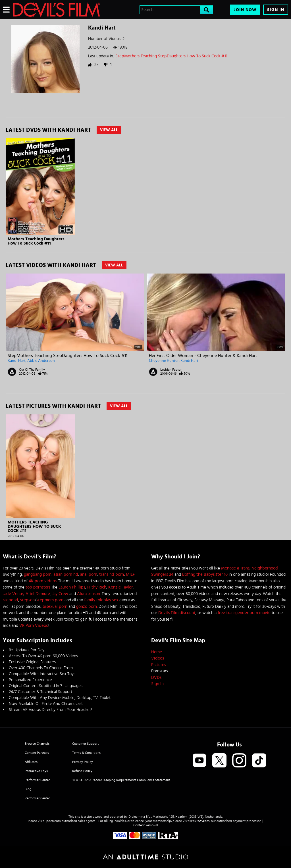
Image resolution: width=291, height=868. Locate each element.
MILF (130, 574)
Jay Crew (60, 594)
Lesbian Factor (171, 370)
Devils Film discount (177, 613)
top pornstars (38, 587)
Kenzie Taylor (120, 587)
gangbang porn (38, 574)
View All (109, 130)
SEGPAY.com (199, 821)
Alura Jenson (89, 594)
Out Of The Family (32, 370)
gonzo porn (87, 607)
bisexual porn (55, 607)
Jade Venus (13, 594)
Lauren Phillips (72, 587)
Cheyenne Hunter (164, 361)
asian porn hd (66, 574)
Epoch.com (53, 821)
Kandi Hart (17, 361)
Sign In (276, 10)
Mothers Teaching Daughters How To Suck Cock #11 (36, 241)
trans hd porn (112, 574)
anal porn (89, 574)
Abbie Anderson (41, 361)
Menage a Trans (235, 568)
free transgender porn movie (244, 613)
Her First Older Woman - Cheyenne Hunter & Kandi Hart (203, 356)
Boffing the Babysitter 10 (205, 574)
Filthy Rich (97, 587)
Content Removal (146, 825)
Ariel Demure (38, 594)
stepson (27, 600)
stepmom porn (50, 600)
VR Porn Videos (34, 626)
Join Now (245, 10)
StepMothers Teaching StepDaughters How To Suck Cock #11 (171, 56)
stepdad (11, 600)
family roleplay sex (101, 600)
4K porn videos (43, 581)
